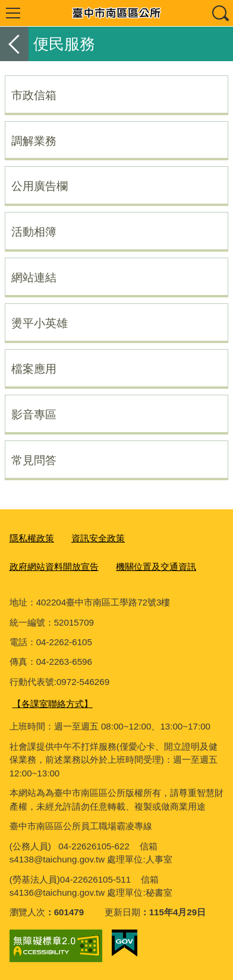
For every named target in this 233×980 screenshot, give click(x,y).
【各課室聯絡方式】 (53, 704)
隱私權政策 (32, 538)
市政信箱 (34, 95)
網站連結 (34, 277)
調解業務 (34, 141)
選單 (13, 13)
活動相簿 (34, 231)
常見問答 (34, 460)
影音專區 (34, 414)
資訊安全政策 (98, 538)
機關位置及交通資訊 (156, 567)
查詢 (220, 13)
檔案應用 (34, 369)
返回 (14, 44)
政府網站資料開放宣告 (54, 567)
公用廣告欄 (40, 186)
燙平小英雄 (40, 323)
